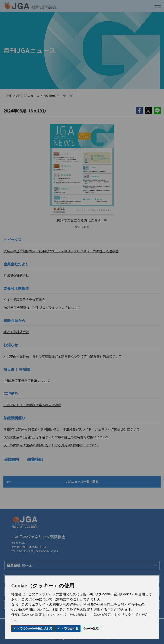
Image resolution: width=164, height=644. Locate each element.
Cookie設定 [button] (91, 628)
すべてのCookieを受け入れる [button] (33, 628)
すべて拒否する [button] (68, 628)
